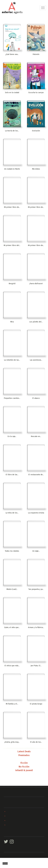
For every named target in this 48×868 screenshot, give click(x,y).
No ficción (24, 767)
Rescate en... (36, 436)
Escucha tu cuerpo (36, 93)
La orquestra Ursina (36, 513)
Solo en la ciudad (12, 93)
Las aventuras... (36, 360)
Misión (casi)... (12, 589)
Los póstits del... (36, 322)
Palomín (36, 54)
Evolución (36, 131)
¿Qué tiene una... (12, 54)
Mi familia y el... (12, 704)
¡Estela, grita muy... (12, 742)
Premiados (24, 755)
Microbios (36, 169)
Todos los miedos (12, 551)
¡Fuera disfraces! (36, 284)
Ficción (24, 763)
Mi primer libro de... (12, 207)
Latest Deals (24, 752)
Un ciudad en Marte (12, 169)
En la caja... (12, 436)
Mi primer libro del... (12, 245)
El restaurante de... (36, 475)
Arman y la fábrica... (36, 627)
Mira (12, 322)
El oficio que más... (12, 666)
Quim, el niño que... (12, 627)
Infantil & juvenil (24, 770)
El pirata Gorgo (36, 704)
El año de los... (36, 742)
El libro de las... (12, 475)
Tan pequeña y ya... (36, 589)
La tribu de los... (12, 513)
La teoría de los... (12, 131)
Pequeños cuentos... (12, 398)
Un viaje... (36, 551)
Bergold (12, 284)
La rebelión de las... (12, 360)
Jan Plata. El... (36, 666)
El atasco (36, 398)
